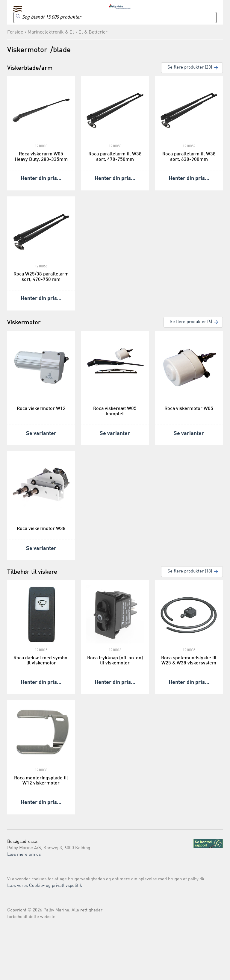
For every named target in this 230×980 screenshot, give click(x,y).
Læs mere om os (24, 855)
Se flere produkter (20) (190, 68)
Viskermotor (24, 323)
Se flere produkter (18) (190, 571)
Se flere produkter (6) (191, 322)
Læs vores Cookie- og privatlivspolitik (45, 886)
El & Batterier (93, 32)
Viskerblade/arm (30, 68)
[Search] (115, 18)
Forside (15, 32)
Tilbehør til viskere (32, 572)
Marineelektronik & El (51, 32)
